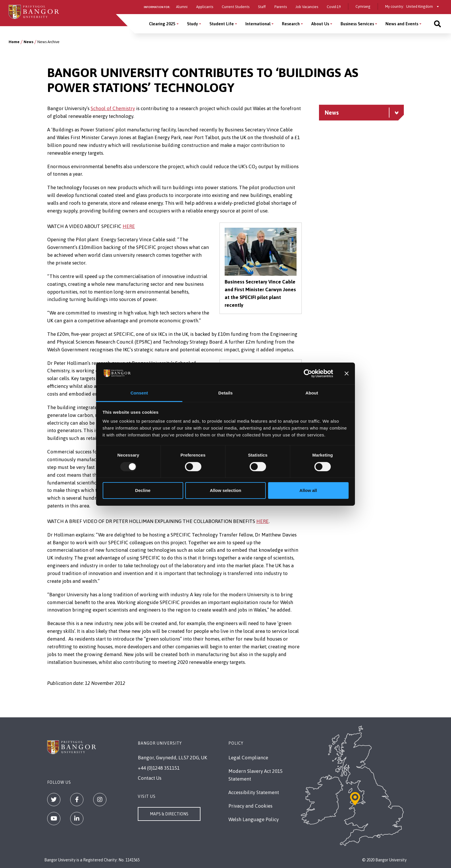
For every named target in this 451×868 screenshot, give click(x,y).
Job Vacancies (307, 7)
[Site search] (437, 24)
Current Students (236, 7)
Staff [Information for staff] (262, 7)
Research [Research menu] (291, 24)
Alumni (182, 7)
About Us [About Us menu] (320, 24)
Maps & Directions (169, 814)
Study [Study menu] (192, 24)
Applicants (205, 7)
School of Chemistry (113, 108)
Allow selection (225, 490)
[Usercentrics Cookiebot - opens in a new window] (308, 373)
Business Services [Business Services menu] (357, 24)
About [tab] (312, 393)
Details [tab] (225, 393)
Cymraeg (363, 6)
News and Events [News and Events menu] (402, 24)
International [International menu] (258, 24)
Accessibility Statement (254, 792)
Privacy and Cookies (250, 806)
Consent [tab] (139, 393)
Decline (143, 490)
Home (14, 42)
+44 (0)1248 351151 (159, 768)
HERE (129, 226)
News (28, 42)
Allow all (308, 490)
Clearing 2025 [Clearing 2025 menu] (162, 24)
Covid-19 (334, 7)
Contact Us (150, 778)
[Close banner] (347, 373)
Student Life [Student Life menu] (222, 24)
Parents (281, 7)
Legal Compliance (248, 758)
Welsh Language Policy (254, 819)
